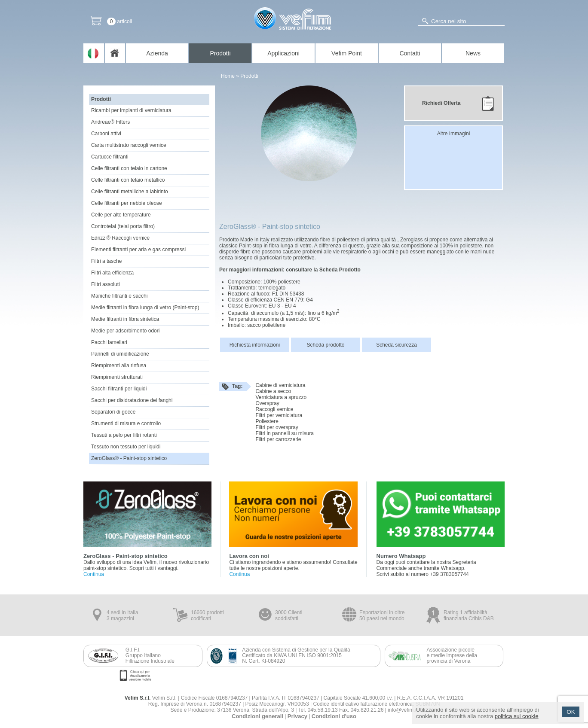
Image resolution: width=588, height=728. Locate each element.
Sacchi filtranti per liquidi (119, 389)
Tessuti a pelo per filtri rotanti (124, 435)
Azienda (157, 53)
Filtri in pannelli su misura (284, 433)
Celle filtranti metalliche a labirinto (130, 192)
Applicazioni (283, 53)
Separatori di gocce (113, 412)
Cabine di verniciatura (280, 385)
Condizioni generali (257, 716)
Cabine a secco (273, 391)
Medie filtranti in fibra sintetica (125, 319)
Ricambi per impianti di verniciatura (131, 110)
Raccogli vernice (274, 409)
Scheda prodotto (325, 345)
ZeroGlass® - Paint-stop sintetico (129, 458)
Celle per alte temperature (121, 215)
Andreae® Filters (110, 122)
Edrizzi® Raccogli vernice (120, 238)
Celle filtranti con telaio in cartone (129, 168)
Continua (94, 574)
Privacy (297, 716)
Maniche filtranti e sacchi (119, 296)
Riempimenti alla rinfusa (119, 366)
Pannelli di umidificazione (120, 354)
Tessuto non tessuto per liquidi (126, 447)
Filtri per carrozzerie (278, 439)
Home (228, 76)
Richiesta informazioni (255, 345)
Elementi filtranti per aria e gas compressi (138, 250)
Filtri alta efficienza (112, 273)
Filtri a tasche (106, 261)
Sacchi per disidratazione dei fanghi (132, 400)
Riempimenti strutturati (117, 377)
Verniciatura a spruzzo (281, 397)
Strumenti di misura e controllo (126, 423)
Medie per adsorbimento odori (125, 331)
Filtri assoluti (106, 284)
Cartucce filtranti (110, 157)
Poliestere (267, 421)
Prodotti (220, 53)
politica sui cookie (517, 716)
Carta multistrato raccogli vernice (129, 145)
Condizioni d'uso (334, 716)
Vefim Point (347, 53)
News (473, 53)
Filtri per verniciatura (279, 415)
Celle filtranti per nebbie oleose (127, 203)
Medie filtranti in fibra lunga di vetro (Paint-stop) (145, 308)
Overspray (267, 403)
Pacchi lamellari (109, 342)
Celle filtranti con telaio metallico (128, 180)
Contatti (410, 53)
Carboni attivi (106, 134)
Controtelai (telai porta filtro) (123, 226)
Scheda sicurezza (397, 345)
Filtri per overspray (277, 427)
